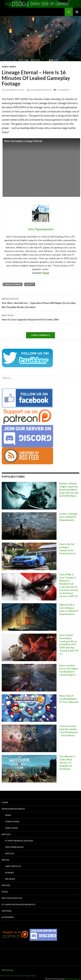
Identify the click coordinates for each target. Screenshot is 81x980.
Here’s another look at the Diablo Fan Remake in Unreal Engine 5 (69, 670)
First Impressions (14, 847)
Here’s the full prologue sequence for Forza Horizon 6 (67, 549)
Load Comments (40, 335)
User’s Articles (13, 866)
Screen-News (12, 822)
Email (46, 273)
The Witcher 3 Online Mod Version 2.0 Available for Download (67, 763)
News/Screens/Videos (13, 809)
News (8, 815)
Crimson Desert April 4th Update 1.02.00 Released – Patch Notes (68, 731)
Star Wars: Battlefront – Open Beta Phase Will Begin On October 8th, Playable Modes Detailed (40, 303)
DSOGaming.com (73, 979)
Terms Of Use (6, 976)
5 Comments (63, 90)
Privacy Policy (30, 976)
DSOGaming (7, 970)
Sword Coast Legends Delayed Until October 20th (40, 317)
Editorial (7, 911)
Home (5, 802)
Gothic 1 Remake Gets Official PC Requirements (68, 517)
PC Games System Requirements (18, 904)
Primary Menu (77, 12)
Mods (5, 892)
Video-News (9, 67)
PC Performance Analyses (19, 841)
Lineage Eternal (13, 284)
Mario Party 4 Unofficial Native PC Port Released (69, 699)
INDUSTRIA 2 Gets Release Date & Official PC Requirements (69, 609)
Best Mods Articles (12, 898)
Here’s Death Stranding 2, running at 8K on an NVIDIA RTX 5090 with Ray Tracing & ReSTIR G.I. (69, 644)
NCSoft (30, 284)
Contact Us (18, 976)
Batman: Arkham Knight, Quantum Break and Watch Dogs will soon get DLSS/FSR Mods (69, 490)
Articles (6, 834)
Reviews (9, 873)
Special (6, 860)
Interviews (8, 917)
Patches (6, 885)
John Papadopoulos (40, 90)
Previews (10, 879)
